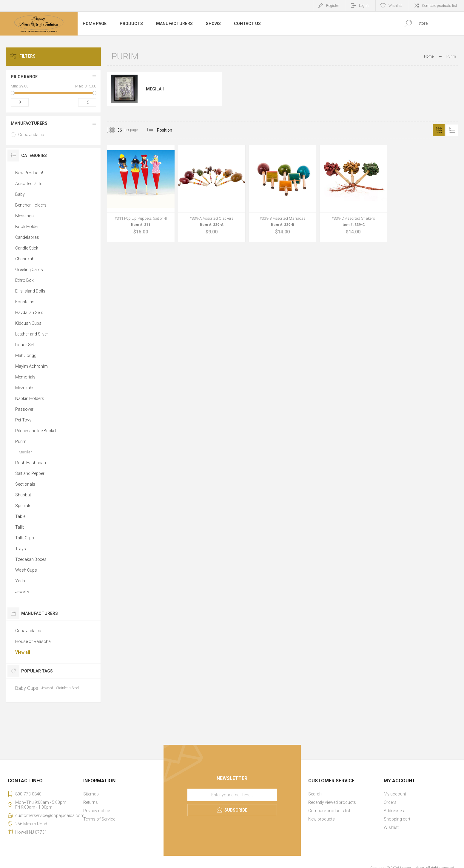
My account (395, 794)
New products (322, 819)
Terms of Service (99, 819)
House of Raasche (33, 641)
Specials (23, 506)
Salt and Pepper (30, 473)
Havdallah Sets (29, 313)
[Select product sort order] (169, 130)
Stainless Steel (67, 688)
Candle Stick (27, 248)
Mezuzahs (25, 388)
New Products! (29, 173)
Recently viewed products (332, 802)
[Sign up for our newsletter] (232, 795)
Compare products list (440, 6)
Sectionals (25, 484)
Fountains (25, 302)
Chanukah (25, 259)
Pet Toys (23, 420)
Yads (20, 581)
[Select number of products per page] (115, 130)
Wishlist (391, 827)
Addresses (394, 811)
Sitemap (91, 794)
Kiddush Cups (28, 323)
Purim (21, 441)
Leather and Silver (32, 334)
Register (333, 6)
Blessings (24, 216)
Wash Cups (26, 570)
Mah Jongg (26, 355)
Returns (91, 802)
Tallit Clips (25, 538)
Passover (24, 409)
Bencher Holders (31, 205)
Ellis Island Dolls (30, 291)
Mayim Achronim (31, 366)
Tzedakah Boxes (31, 559)
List (452, 130)
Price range (24, 77)
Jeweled (47, 688)
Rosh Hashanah (31, 463)
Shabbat (23, 495)
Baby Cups (27, 688)
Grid (439, 130)
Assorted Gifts (29, 184)
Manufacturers (29, 123)
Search (315, 794)
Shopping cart (397, 819)
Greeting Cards (29, 270)
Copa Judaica (31, 135)
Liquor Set (25, 345)
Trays (21, 549)
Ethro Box (24, 280)
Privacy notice (97, 811)
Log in (364, 6)
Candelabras (27, 237)
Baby (20, 194)
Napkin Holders (30, 398)
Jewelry (22, 592)
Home (429, 56)
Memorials (25, 377)
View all (23, 652)
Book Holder (27, 227)
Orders (390, 802)
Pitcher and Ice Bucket (36, 431)
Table (20, 516)
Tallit (20, 527)
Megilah (155, 89)
